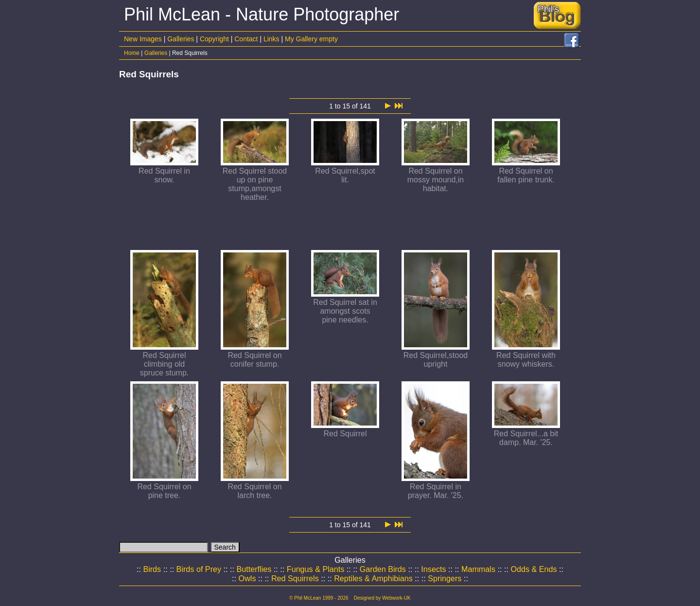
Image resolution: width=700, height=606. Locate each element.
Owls (247, 578)
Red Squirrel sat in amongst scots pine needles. (345, 311)
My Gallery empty (311, 39)
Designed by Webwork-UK (382, 598)
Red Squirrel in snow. (164, 175)
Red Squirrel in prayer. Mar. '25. (436, 491)
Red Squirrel (345, 434)
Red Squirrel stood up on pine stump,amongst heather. (255, 184)
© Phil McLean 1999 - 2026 (319, 598)
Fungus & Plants (316, 569)
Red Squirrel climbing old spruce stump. (164, 364)
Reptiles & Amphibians (373, 578)
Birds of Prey (199, 569)
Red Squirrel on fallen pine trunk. (526, 175)
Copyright (214, 39)
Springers (445, 578)
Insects (433, 569)
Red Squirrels (295, 578)
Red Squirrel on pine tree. (164, 491)
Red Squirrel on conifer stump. (254, 360)
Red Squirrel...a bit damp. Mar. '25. (526, 438)
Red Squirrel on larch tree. (254, 491)
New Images (143, 39)
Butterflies (254, 569)
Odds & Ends (534, 569)
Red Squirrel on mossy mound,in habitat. (436, 180)
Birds (152, 569)
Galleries (181, 39)
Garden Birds (383, 569)
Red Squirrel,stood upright (436, 360)
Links (271, 39)
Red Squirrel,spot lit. (345, 175)
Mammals (478, 569)
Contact (246, 39)
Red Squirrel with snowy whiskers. (526, 360)
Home (132, 53)
